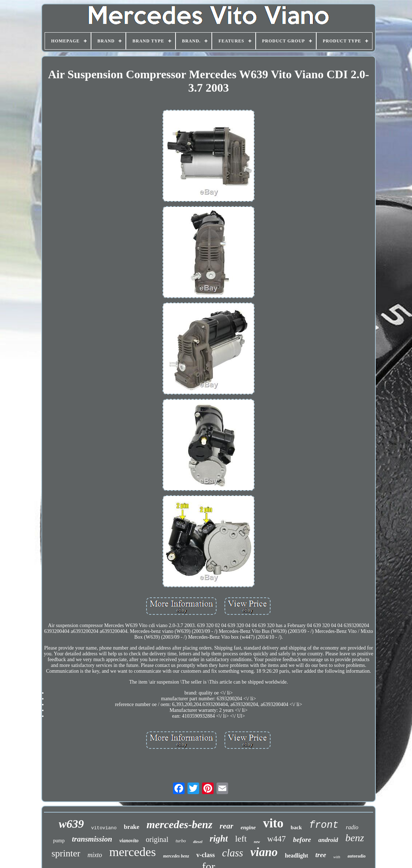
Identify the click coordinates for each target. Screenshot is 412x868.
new (257, 842)
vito (273, 823)
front (324, 825)
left (241, 839)
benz (355, 838)
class (232, 853)
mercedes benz (176, 856)
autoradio (357, 856)
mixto (95, 855)
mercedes (132, 852)
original (157, 839)
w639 (71, 824)
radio (352, 827)
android (328, 840)
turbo (181, 841)
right (219, 838)
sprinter (66, 853)
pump (59, 841)
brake (131, 827)
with (337, 857)
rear (227, 826)
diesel (198, 842)
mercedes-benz (180, 824)
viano (264, 852)
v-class (205, 855)
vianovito (129, 841)
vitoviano (104, 828)
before (302, 840)
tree (321, 855)
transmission (92, 839)
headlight (297, 856)
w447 (277, 839)
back (296, 827)
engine (248, 827)
